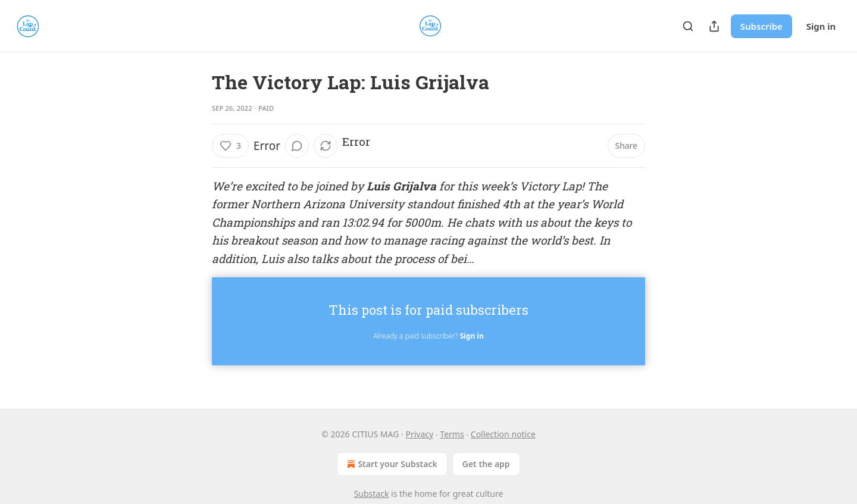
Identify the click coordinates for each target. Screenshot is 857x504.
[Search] (688, 26)
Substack (372, 494)
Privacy (419, 434)
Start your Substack (391, 464)
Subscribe (761, 26)
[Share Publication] (714, 26)
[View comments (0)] (297, 146)
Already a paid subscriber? (428, 336)
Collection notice (503, 434)
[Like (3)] (230, 146)
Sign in (821, 26)
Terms (452, 434)
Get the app (486, 464)
